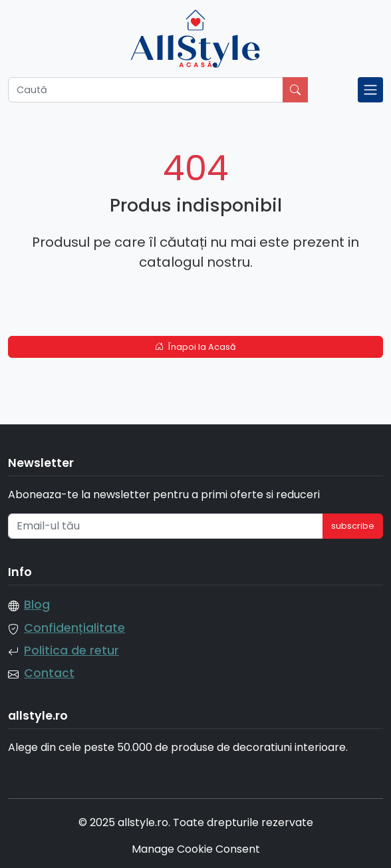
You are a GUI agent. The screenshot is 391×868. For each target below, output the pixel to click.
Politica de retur (71, 651)
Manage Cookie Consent (196, 849)
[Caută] (146, 90)
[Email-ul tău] (166, 526)
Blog (37, 605)
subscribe (353, 526)
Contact (49, 673)
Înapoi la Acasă (196, 347)
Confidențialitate (74, 628)
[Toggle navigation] (370, 90)
